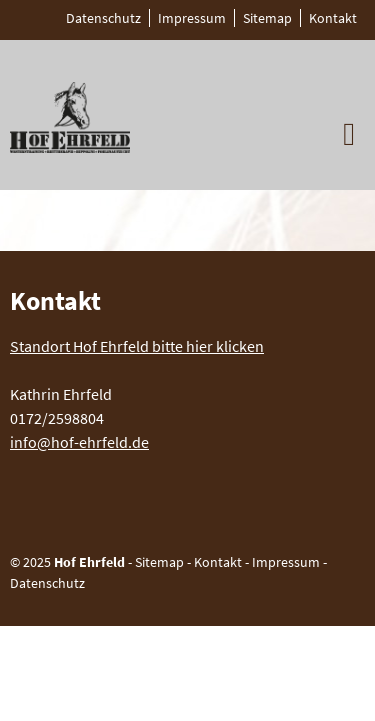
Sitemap (159, 562)
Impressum (286, 562)
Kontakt (218, 562)
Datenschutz (47, 583)
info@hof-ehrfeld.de (79, 442)
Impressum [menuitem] (192, 18)
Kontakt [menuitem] (333, 18)
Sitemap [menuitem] (267, 18)
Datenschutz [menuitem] (103, 18)
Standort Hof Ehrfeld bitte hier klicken (137, 346)
